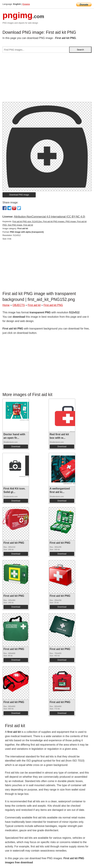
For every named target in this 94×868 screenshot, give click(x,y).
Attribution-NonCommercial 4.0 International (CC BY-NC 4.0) (49, 217)
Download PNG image (19, 195)
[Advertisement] (47, 79)
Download (16, 447)
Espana (26, 4)
